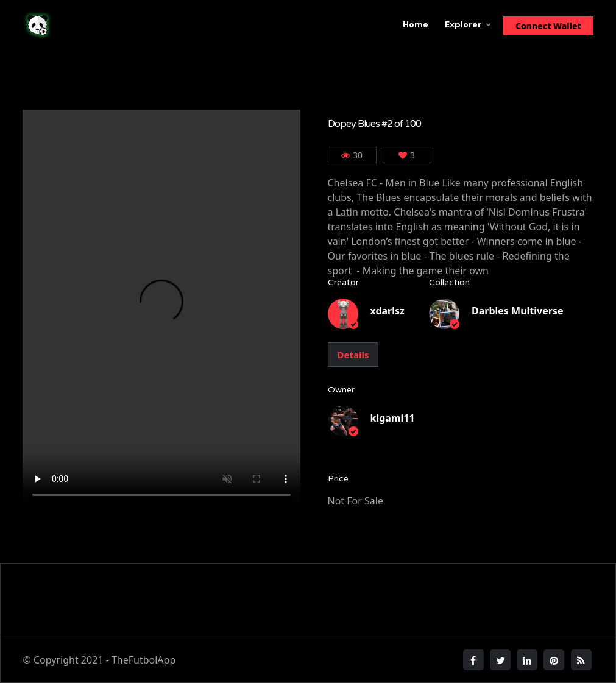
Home (416, 24)
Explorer (463, 24)
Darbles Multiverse (517, 311)
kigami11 (393, 418)
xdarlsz (388, 311)
